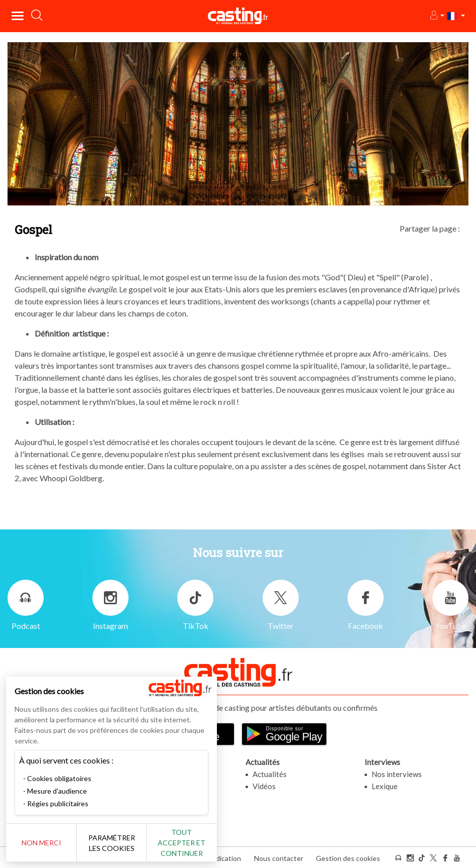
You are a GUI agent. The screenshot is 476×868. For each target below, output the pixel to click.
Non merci (41, 843)
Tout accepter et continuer (182, 843)
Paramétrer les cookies (112, 843)
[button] (437, 16)
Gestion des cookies (348, 857)
